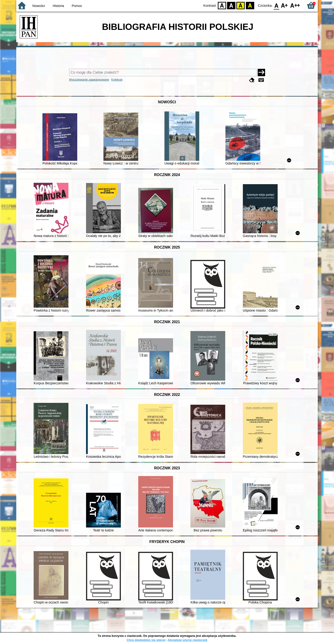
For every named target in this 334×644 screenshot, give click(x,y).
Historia (58, 6)
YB (241, 5)
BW (231, 5)
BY (250, 5)
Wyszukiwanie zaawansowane (89, 80)
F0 (276, 5)
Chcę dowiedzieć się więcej (146, 640)
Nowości (39, 6)
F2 (295, 5)
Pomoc (77, 6)
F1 (284, 5)
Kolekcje (117, 80)
